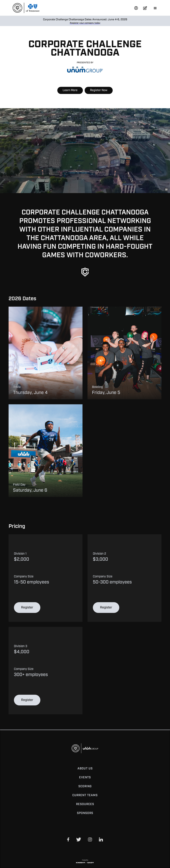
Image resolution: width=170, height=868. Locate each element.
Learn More (70, 90)
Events (85, 778)
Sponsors (85, 813)
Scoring (85, 787)
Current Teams (85, 795)
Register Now (99, 90)
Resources (85, 804)
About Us (85, 769)
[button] (153, 8)
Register (27, 608)
